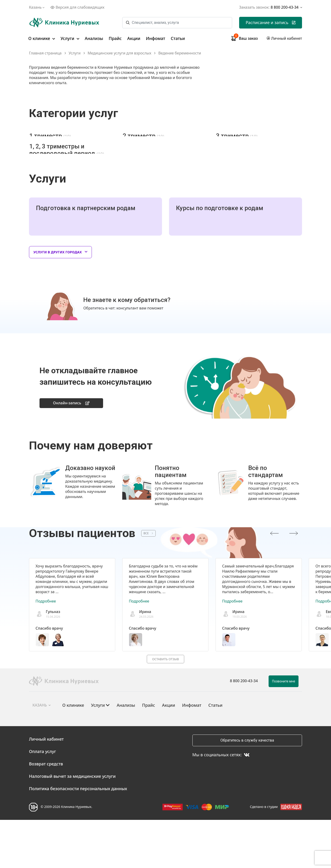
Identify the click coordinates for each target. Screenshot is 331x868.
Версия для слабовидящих (77, 7)
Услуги (70, 38)
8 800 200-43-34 (244, 729)
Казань (37, 7)
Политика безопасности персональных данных (78, 837)
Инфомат (155, 38)
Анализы (94, 38)
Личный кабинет (46, 787)
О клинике (42, 38)
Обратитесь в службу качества (247, 788)
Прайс (115, 38)
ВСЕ (148, 581)
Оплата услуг (43, 800)
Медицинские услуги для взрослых (119, 53)
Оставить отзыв (165, 707)
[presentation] (274, 581)
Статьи (178, 38)
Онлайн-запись (71, 450)
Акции (134, 38)
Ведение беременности (180, 53)
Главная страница (45, 53)
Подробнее (46, 649)
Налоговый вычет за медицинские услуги (72, 824)
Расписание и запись (271, 22)
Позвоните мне (284, 729)
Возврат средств (46, 812)
